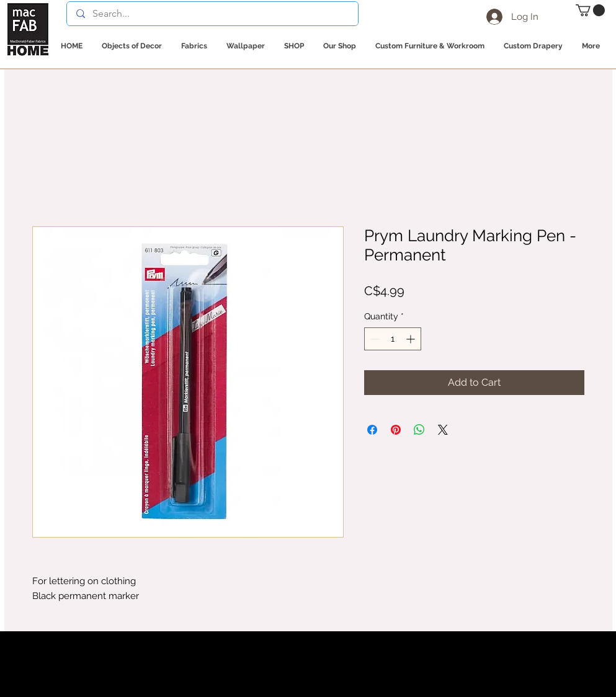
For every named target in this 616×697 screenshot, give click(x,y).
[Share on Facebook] (372, 430)
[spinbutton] (393, 339)
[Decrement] (374, 339)
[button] (590, 10)
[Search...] (212, 14)
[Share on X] (443, 430)
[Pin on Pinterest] (396, 430)
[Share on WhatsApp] (419, 430)
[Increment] (412, 339)
